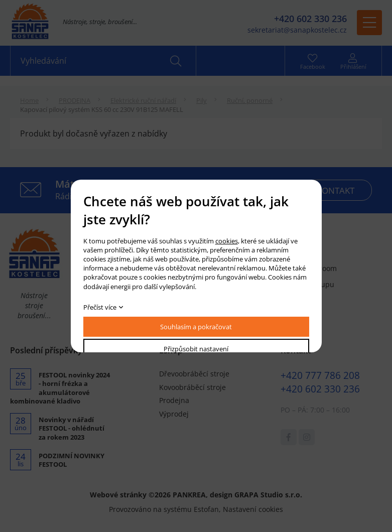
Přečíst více (100, 307)
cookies (227, 241)
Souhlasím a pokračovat (196, 327)
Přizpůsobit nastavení (196, 349)
